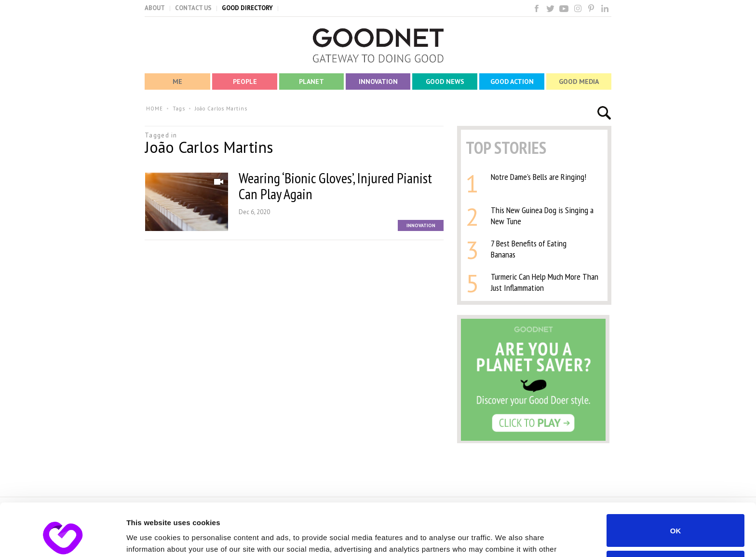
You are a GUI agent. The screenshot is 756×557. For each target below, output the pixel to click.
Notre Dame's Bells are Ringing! (539, 177)
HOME (155, 109)
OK (676, 481)
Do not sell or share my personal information (676, 517)
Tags (179, 109)
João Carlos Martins (221, 109)
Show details (149, 538)
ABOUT (155, 8)
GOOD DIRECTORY (247, 8)
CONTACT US (193, 8)
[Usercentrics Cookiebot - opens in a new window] (62, 538)
